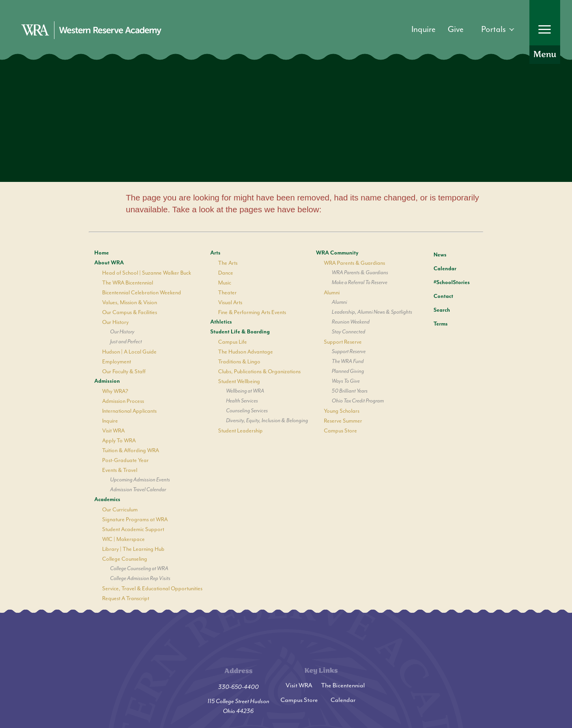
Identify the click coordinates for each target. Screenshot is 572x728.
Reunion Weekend (351, 322)
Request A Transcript (126, 598)
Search (436, 309)
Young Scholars (342, 411)
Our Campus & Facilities (130, 312)
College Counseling (125, 559)
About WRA (109, 263)
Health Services (242, 401)
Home (102, 253)
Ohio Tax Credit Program (358, 401)
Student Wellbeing (239, 381)
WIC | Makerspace (123, 539)
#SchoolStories (446, 283)
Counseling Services (247, 411)
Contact (437, 296)
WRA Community (337, 253)
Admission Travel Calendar (138, 490)
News (434, 254)
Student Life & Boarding (240, 332)
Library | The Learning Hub (133, 549)
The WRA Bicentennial (128, 283)
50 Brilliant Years (350, 391)
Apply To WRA (119, 441)
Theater (227, 293)
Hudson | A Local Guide (129, 352)
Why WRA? (115, 391)
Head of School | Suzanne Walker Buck (147, 273)
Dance (226, 273)
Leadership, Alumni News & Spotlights (372, 312)
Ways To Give (346, 381)
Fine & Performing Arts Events (252, 312)
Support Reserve (343, 342)
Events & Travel (120, 470)
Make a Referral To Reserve (360, 283)
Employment (117, 362)
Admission (107, 381)
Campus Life (233, 342)
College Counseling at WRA (139, 569)
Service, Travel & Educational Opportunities (152, 589)
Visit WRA (113, 431)
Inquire (110, 421)
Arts (215, 253)
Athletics (221, 322)
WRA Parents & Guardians (354, 263)
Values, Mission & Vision (130, 302)
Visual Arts (230, 302)
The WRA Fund (348, 361)
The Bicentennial (343, 685)
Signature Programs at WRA (135, 519)
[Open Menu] (545, 32)
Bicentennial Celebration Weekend (142, 293)
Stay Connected (349, 332)
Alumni (332, 293)
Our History (115, 322)
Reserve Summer (343, 421)
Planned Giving (348, 371)
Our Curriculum (120, 510)
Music (225, 283)
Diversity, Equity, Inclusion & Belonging (267, 421)
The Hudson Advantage (246, 352)
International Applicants (129, 411)
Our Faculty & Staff (124, 371)
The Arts (228, 263)
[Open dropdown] (498, 29)
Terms (436, 323)
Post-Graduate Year (125, 460)
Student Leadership (240, 431)
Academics (107, 500)
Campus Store (340, 431)
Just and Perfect (126, 342)
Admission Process (123, 401)
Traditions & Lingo (239, 362)
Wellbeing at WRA (245, 391)
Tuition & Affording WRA (131, 450)
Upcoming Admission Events (140, 480)
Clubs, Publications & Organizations (259, 371)
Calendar (439, 268)
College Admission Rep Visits (140, 578)
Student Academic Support (133, 529)
